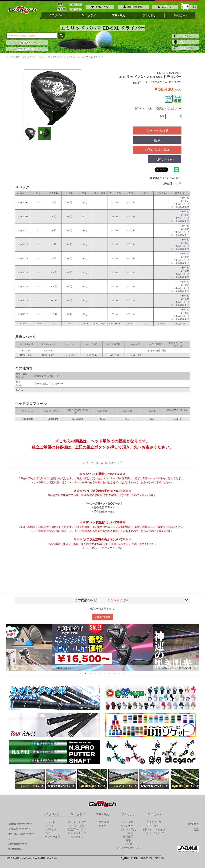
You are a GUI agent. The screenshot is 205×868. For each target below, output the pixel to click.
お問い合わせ (183, 46)
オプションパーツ (154, 831)
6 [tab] (105, 672)
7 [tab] (110, 672)
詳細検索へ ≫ (27, 41)
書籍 (128, 839)
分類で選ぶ (102, 821)
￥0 (189, 6)
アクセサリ (149, 14)
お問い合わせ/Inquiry (18, 842)
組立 (157, 139)
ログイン (165, 6)
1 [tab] (81, 672)
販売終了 (193, 822)
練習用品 (128, 835)
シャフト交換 (77, 824)
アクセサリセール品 (128, 846)
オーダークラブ (77, 821)
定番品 (102, 824)
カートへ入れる (157, 129)
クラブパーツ (57, 14)
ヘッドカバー (128, 824)
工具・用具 (119, 14)
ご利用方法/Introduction (19, 827)
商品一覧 (20, 56)
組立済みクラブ (77, 828)
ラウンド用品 (128, 828)
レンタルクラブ (77, 831)
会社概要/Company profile (20, 822)
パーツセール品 (51, 835)
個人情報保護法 (15, 847)
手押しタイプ (154, 824)
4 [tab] (95, 672)
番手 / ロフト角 (143, 107)
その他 (128, 842)
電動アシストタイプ (154, 828)
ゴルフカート (180, 14)
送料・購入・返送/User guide (21, 832)
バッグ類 (128, 821)
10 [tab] (124, 672)
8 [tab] (115, 672)
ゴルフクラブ (88, 14)
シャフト (51, 824)
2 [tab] (86, 672)
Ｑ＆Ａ (180, 40)
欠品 (196, 828)
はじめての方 (183, 34)
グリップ (51, 828)
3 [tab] (90, 672)
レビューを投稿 (102, 615)
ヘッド (51, 821)
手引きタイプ (154, 821)
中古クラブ (77, 835)
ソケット (51, 831)
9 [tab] (119, 672)
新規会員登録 (133, 6)
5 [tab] (100, 672)
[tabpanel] (103, 646)
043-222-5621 (76, 8)
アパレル (128, 831)
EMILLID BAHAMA (169, 71)
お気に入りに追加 (157, 148)
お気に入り (100, 6)
